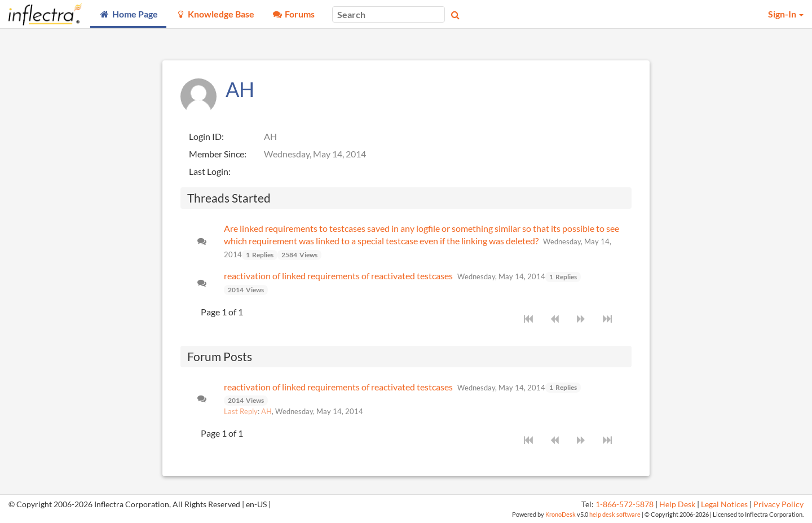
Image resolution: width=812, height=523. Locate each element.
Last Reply (241, 411)
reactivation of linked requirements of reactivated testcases (338, 276)
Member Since (217, 154)
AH (266, 411)
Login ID (205, 136)
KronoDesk (561, 514)
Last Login (209, 171)
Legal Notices (724, 504)
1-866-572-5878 (625, 504)
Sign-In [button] (786, 14)
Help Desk (677, 504)
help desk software (615, 514)
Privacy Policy (778, 504)
